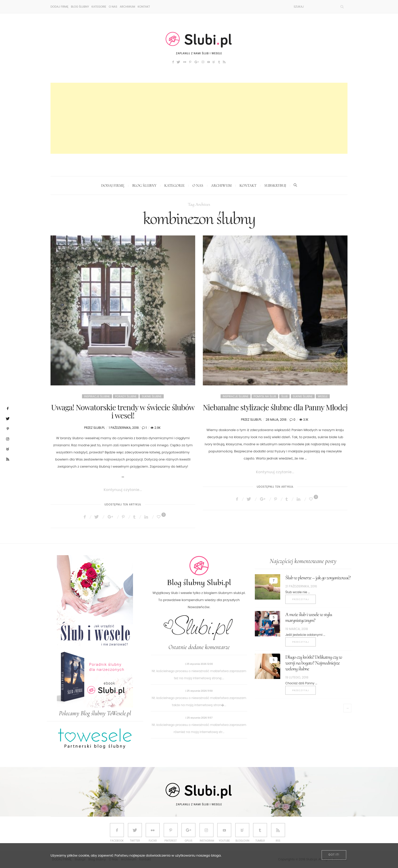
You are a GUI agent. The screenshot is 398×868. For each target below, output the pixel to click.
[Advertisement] (199, 118)
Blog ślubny (80, 7)
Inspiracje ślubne (97, 396)
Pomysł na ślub (265, 396)
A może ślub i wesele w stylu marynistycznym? (309, 617)
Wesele (323, 396)
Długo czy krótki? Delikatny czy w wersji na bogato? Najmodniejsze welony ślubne (314, 663)
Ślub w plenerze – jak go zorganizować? (318, 578)
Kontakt (144, 7)
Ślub (284, 396)
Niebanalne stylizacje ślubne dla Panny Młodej (275, 407)
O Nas (113, 7)
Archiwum (128, 7)
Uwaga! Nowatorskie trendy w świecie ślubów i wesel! (123, 411)
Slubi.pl (99, 428)
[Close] (334, 855)
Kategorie (99, 7)
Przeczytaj (301, 599)
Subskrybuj (275, 185)
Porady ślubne (126, 396)
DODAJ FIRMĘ (59, 7)
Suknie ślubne (152, 396)
